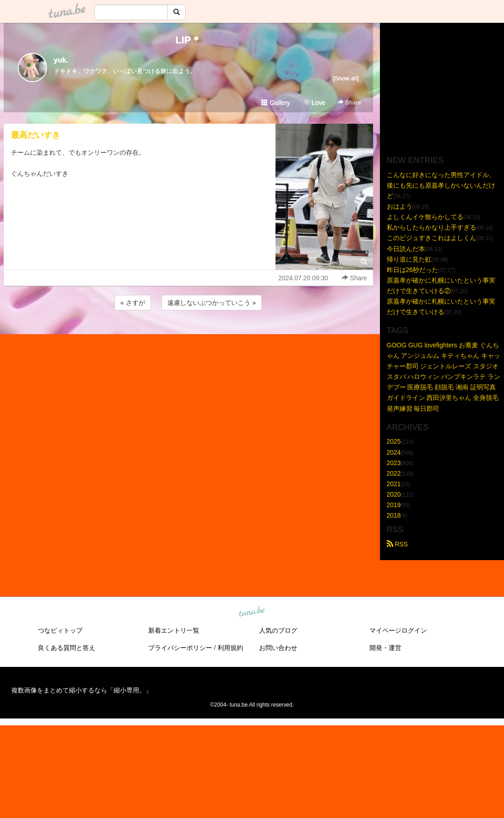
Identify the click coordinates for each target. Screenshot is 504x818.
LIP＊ (188, 40)
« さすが (133, 303)
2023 (394, 463)
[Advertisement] (188, 337)
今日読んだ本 (406, 249)
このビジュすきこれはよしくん (431, 238)
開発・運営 (385, 648)
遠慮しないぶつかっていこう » (212, 303)
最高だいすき (36, 135)
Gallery (275, 103)
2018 (394, 515)
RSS (397, 544)
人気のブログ (278, 630)
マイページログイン (398, 630)
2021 (394, 484)
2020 (394, 494)
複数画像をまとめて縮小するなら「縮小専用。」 (82, 690)
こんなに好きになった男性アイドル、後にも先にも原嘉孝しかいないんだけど (441, 185)
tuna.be (252, 612)
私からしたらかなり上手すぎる (431, 227)
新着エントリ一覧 (174, 630)
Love (314, 103)
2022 (394, 473)
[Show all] (346, 78)
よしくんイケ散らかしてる (425, 217)
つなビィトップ (60, 630)
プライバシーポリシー (180, 648)
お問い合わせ (278, 648)
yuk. (61, 60)
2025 (394, 441)
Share (349, 102)
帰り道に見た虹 (409, 259)
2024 (394, 452)
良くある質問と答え (67, 648)
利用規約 (230, 648)
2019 (394, 505)
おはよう (400, 206)
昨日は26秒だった (413, 270)
